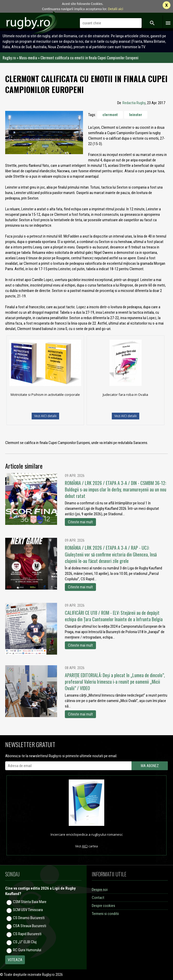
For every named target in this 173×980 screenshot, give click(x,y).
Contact (98, 898)
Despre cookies (103, 906)
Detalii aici (116, 9)
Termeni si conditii (105, 914)
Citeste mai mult (80, 522)
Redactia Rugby (134, 103)
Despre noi (100, 890)
